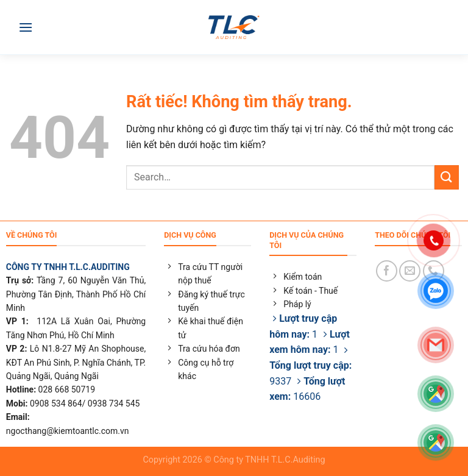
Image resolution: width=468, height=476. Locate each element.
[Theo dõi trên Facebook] (387, 271)
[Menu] (26, 27)
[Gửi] (447, 177)
